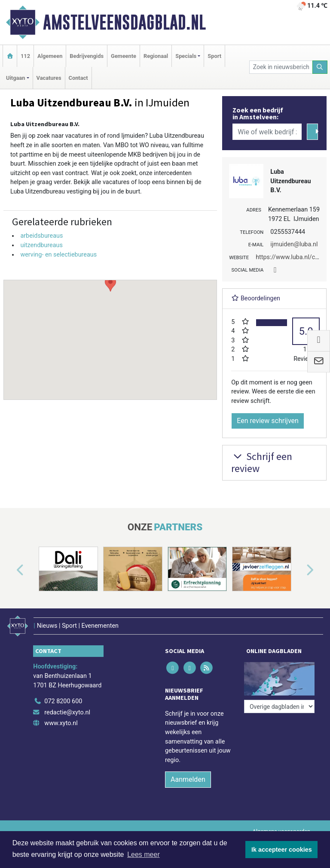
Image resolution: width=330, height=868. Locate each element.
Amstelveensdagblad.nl (124, 22)
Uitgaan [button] (15, 78)
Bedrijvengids (87, 56)
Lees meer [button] (144, 854)
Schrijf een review (262, 463)
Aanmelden (188, 779)
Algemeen (50, 56)
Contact (78, 78)
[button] (110, 332)
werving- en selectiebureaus (58, 255)
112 (25, 56)
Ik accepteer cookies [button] (282, 850)
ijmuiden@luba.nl (294, 244)
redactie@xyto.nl (67, 712)
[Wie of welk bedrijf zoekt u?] (267, 132)
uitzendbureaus (41, 245)
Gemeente (124, 56)
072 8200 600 (63, 701)
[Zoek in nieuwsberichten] (281, 67)
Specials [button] (186, 56)
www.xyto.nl (61, 723)
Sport (214, 56)
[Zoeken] (320, 67)
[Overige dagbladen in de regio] (279, 706)
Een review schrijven (268, 421)
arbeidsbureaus (41, 236)
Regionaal (156, 56)
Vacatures (49, 78)
